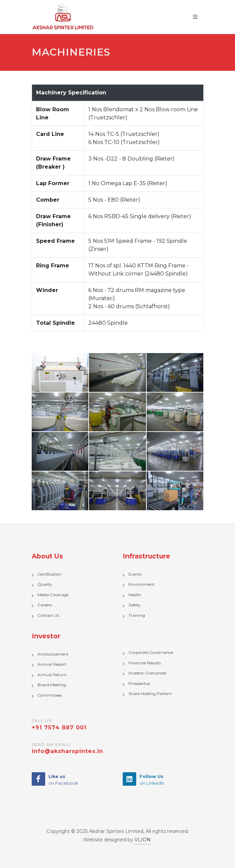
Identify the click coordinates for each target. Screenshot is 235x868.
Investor (46, 636)
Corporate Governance (151, 652)
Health (135, 595)
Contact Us (48, 615)
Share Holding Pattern (150, 693)
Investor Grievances (147, 673)
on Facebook (63, 780)
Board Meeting (52, 685)
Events (135, 574)
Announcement (53, 654)
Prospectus (139, 683)
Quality (45, 584)
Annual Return (52, 675)
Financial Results (145, 663)
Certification (49, 574)
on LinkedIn (152, 780)
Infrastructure (146, 556)
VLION (143, 840)
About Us (47, 556)
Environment (142, 584)
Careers (45, 605)
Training (137, 615)
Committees (50, 695)
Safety (135, 605)
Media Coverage (53, 595)
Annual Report (52, 664)
